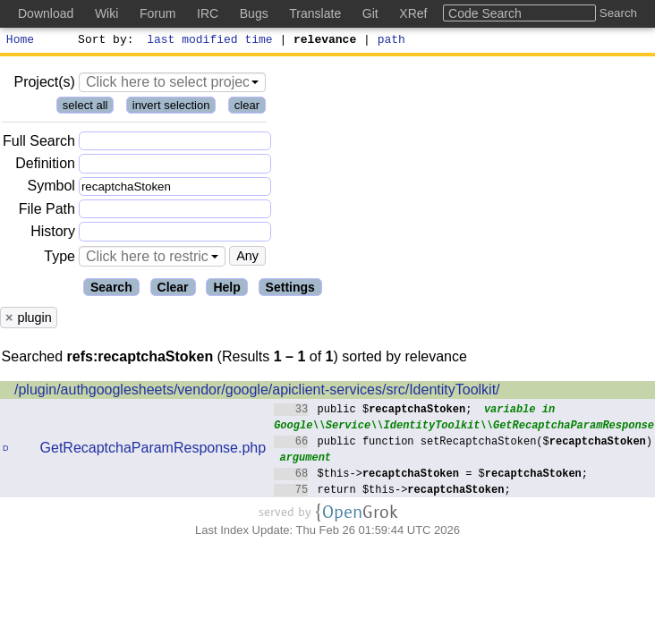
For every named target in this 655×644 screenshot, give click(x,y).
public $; (373, 411)
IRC (208, 13)
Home (20, 41)
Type (60, 259)
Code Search (485, 13)
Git (370, 13)
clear (247, 108)
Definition (45, 166)
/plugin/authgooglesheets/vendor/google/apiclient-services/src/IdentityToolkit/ (257, 392)
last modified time (210, 41)
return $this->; (392, 491)
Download (46, 13)
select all (85, 108)
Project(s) (44, 85)
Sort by (103, 41)
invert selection (171, 108)
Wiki (106, 13)
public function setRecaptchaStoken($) (463, 443)
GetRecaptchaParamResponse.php (153, 450)
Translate (315, 13)
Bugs (254, 13)
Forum (157, 13)
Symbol (51, 189)
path (391, 41)
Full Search (39, 144)
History (53, 234)
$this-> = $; (431, 475)
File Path (47, 212)
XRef (413, 13)
